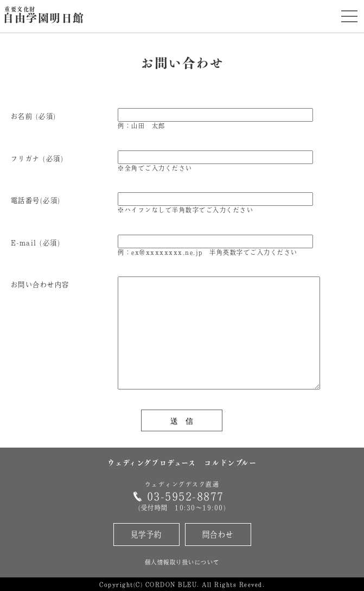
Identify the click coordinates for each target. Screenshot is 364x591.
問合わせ (218, 534)
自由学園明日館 (44, 16)
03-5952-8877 (186, 496)
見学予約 (146, 534)
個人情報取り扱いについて (182, 562)
